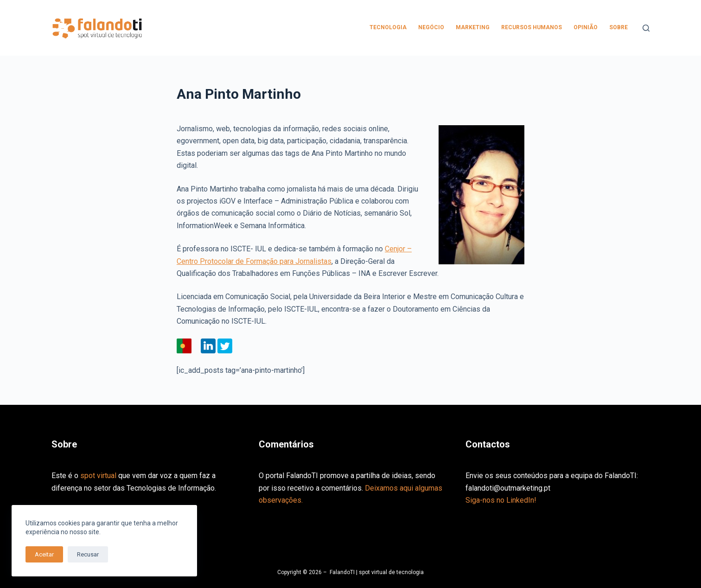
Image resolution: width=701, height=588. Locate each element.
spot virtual (98, 476)
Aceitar (44, 554)
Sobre (618, 27)
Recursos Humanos (532, 27)
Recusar (88, 554)
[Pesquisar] (646, 28)
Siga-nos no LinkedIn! (501, 500)
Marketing (473, 27)
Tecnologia (388, 27)
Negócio (431, 27)
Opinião (586, 27)
